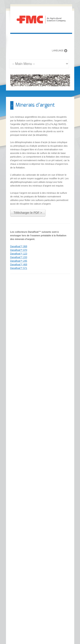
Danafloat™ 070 (19, 250)
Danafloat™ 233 (19, 257)
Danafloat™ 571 (19, 268)
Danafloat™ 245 (19, 261)
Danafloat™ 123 (19, 254)
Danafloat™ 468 (19, 264)
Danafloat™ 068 (19, 246)
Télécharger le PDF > (28, 213)
